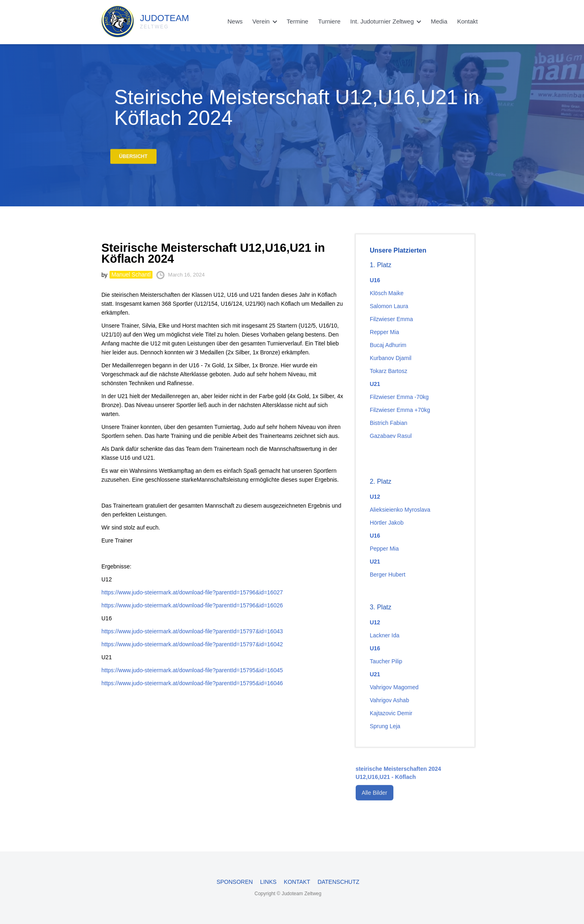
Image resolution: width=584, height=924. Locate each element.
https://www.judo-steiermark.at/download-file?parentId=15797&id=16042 (192, 644)
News (235, 21)
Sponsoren (235, 882)
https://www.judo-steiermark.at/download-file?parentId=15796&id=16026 (192, 605)
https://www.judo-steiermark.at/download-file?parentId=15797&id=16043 (192, 631)
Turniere (329, 21)
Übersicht (133, 159)
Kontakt (467, 21)
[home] (126, 19)
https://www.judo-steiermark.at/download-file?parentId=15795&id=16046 (192, 683)
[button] (265, 21)
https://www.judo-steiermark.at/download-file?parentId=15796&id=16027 (192, 592)
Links (268, 882)
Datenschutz (338, 882)
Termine (297, 21)
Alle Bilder (375, 800)
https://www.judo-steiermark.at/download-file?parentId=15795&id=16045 (192, 670)
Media (439, 21)
